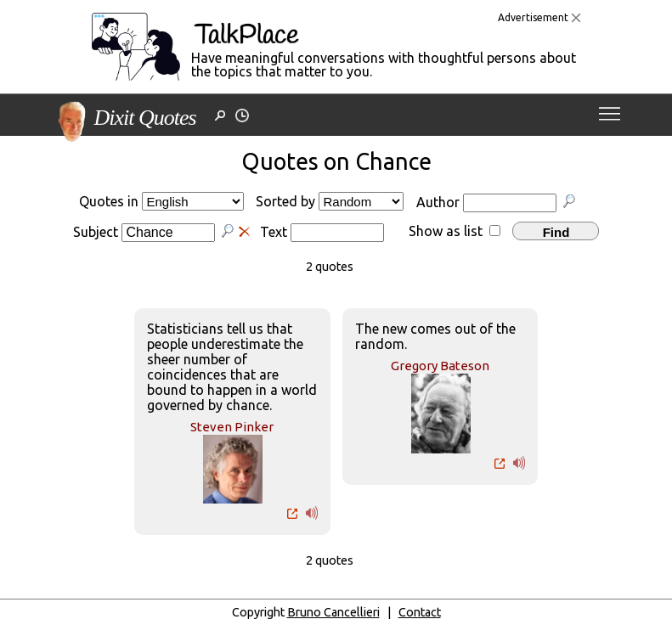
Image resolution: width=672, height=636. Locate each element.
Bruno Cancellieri (333, 612)
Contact (420, 612)
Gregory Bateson (440, 366)
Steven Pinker (232, 427)
